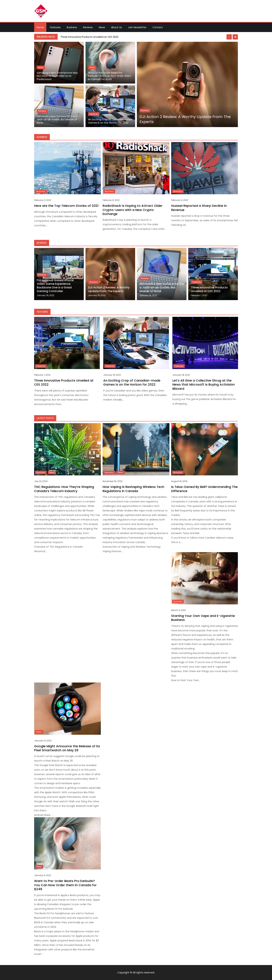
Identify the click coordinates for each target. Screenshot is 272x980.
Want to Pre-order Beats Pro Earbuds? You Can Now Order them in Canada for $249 (110, 76)
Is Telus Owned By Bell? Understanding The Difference (204, 489)
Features (55, 27)
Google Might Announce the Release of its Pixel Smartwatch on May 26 (67, 748)
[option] (148, 37)
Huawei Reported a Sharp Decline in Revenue (199, 208)
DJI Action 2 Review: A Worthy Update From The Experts (185, 119)
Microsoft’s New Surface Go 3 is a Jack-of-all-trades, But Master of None (57, 120)
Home (40, 27)
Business (72, 27)
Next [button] (235, 37)
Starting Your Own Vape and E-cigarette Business (203, 618)
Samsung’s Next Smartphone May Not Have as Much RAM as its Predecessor (57, 76)
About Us (116, 27)
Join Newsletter (137, 27)
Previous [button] (229, 37)
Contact (158, 27)
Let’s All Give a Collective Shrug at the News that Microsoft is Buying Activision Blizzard (204, 385)
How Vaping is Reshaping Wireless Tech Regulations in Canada (133, 489)
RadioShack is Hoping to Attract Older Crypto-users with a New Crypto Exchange (133, 210)
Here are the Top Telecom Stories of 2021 (66, 206)
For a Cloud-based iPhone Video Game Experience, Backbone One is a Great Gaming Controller (55, 286)
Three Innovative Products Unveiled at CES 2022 (89, 37)
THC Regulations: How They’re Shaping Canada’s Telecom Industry (64, 489)
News (102, 27)
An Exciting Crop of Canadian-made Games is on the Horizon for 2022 (110, 121)
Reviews (88, 27)
